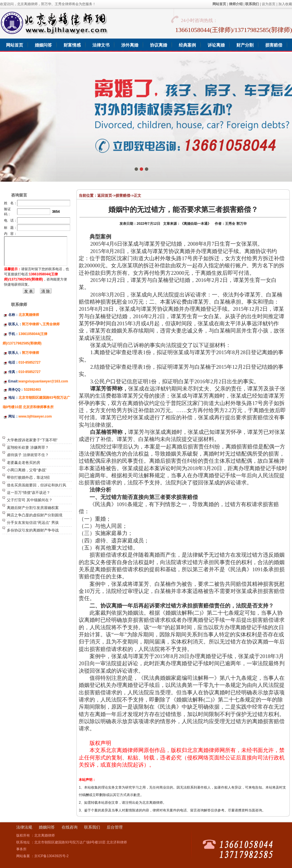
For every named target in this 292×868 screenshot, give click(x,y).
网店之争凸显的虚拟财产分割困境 (35, 515)
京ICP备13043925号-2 (51, 856)
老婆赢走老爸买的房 (24, 463)
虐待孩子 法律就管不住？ (28, 455)
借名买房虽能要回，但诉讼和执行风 (36, 485)
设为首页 (269, 4)
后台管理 (115, 827)
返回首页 (105, 196)
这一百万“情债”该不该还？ (29, 493)
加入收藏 (285, 4)
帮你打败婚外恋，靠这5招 (28, 477)
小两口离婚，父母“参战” (27, 470)
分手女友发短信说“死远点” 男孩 (33, 523)
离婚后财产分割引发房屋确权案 (33, 508)
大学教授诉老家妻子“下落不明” (32, 440)
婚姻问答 (47, 827)
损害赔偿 (123, 196)
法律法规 (24, 827)
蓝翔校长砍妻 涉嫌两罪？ (28, 447)
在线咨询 (70, 827)
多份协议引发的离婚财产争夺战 (33, 530)
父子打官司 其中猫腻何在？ (30, 500)
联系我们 (92, 827)
